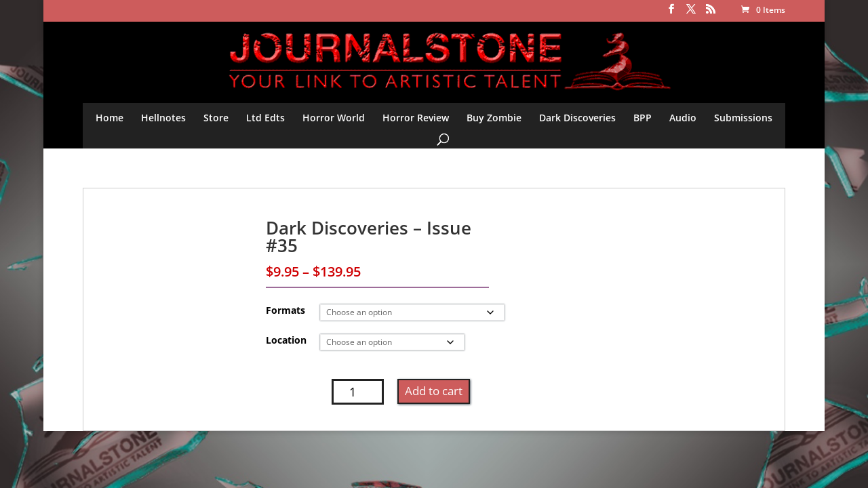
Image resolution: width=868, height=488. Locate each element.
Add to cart (434, 391)
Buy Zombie (494, 118)
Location (286, 340)
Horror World (334, 118)
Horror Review (416, 118)
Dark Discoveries (577, 118)
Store (216, 118)
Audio (683, 118)
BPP (643, 118)
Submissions (743, 118)
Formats (285, 310)
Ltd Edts (265, 118)
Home (110, 118)
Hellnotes (163, 118)
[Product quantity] (358, 392)
